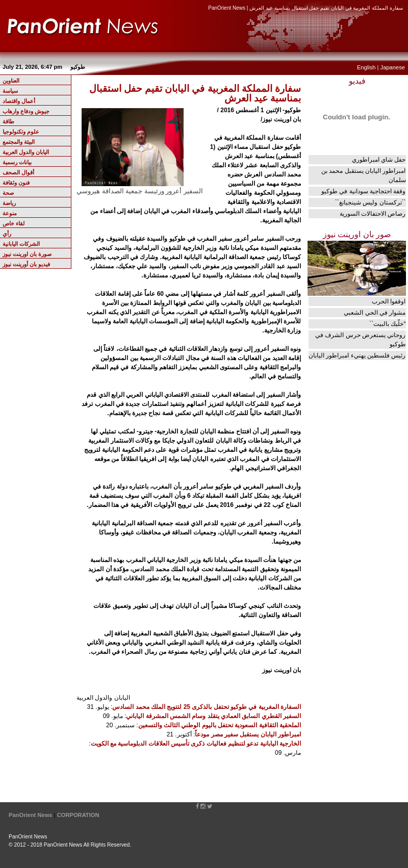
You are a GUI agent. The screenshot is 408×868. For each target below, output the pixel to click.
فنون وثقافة (16, 183)
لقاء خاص (14, 223)
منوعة (10, 213)
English (366, 67)
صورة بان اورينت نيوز (27, 254)
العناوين (11, 81)
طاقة (8, 121)
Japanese (393, 67)
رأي (7, 234)
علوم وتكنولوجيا (21, 132)
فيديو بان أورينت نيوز (26, 264)
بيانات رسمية (17, 162)
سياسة (10, 91)
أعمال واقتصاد (19, 101)
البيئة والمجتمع (19, 142)
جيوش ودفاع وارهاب (26, 111)
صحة (8, 193)
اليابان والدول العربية (26, 152)
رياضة (9, 203)
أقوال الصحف (18, 172)
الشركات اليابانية (21, 244)
